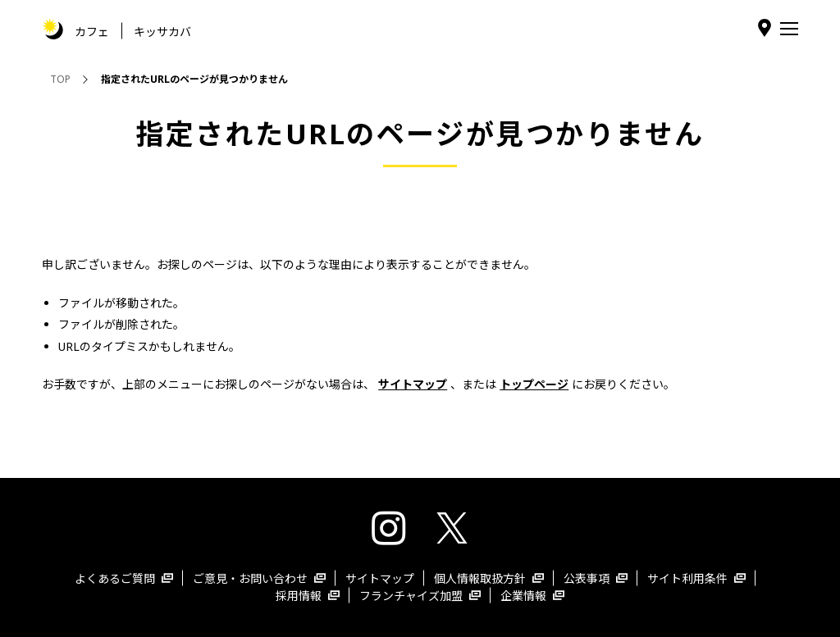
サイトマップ (380, 578)
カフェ (92, 31)
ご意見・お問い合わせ (259, 578)
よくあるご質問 (124, 578)
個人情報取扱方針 (489, 578)
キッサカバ (162, 31)
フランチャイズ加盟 (420, 596)
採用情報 (308, 596)
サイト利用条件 (696, 578)
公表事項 (596, 578)
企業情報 (532, 596)
